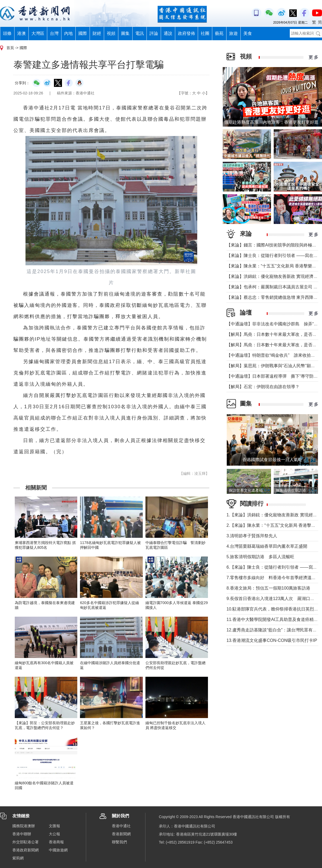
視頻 (111, 33)
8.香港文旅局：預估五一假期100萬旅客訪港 (268, 588)
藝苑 (219, 33)
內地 (68, 33)
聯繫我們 (119, 842)
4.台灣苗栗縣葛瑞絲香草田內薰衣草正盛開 (267, 546)
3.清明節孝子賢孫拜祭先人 (252, 536)
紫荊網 (18, 858)
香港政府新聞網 (25, 850)
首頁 (10, 48)
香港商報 (56, 842)
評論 (154, 33)
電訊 (140, 33)
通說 (168, 33)
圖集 (125, 33)
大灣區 (38, 33)
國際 (83, 33)
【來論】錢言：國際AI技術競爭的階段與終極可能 (274, 245)
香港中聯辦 (22, 834)
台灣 (54, 33)
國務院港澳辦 (24, 826)
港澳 (21, 33)
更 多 (313, 57)
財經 (97, 33)
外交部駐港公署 (25, 842)
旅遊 (233, 33)
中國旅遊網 (58, 850)
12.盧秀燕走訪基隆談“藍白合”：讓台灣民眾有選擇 (274, 630)
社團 (205, 33)
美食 (248, 33)
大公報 (54, 834)
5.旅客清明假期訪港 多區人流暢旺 (260, 557)
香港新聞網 (121, 834)
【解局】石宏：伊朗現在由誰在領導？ (263, 387)
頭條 (7, 33)
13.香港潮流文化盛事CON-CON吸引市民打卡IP (272, 640)
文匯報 (54, 826)
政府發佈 (186, 33)
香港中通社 (121, 826)
